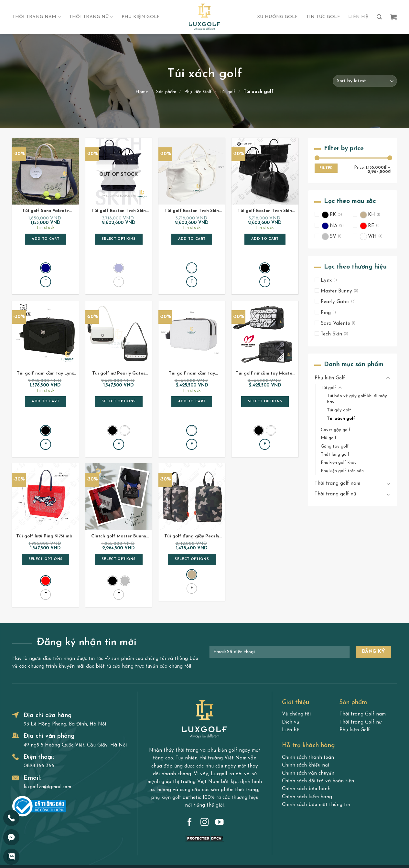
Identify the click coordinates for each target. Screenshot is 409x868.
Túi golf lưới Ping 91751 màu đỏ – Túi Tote (46, 509)
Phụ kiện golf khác (339, 463)
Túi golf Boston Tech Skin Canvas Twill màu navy (119, 211)
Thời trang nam (37, 17)
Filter (326, 169)
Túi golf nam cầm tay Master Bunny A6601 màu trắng (192, 360)
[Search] (379, 17)
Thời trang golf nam (337, 484)
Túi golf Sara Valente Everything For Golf (46, 211)
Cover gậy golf (336, 430)
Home (142, 92)
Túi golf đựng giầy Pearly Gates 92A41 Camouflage (192, 509)
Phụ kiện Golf (141, 17)
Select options (119, 239)
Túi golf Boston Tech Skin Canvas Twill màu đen (265, 211)
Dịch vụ (291, 688)
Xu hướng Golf (277, 17)
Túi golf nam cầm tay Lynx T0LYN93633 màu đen (45, 360)
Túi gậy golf (339, 411)
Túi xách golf (341, 419)
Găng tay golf (335, 446)
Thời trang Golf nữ (361, 688)
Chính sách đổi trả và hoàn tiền (318, 747)
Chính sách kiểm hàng (307, 763)
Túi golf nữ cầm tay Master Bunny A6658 (265, 360)
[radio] (46, 254)
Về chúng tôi (296, 680)
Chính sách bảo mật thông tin (316, 771)
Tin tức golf (323, 17)
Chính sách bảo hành (306, 755)
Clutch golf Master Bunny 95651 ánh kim (119, 509)
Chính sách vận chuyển (308, 739)
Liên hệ (358, 17)
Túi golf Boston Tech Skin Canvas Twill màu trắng (192, 211)
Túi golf (227, 92)
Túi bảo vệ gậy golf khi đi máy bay (357, 399)
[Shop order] (365, 81)
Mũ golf (329, 438)
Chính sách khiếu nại (306, 731)
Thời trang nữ (91, 17)
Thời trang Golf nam (363, 680)
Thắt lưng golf (335, 455)
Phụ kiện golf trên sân (342, 471)
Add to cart (45, 239)
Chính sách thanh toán (308, 723)
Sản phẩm (166, 92)
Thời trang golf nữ (335, 495)
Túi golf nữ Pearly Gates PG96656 (119, 360)
